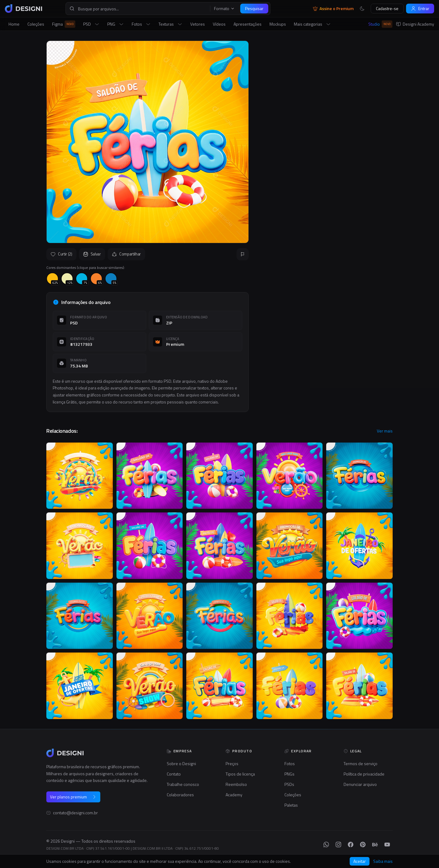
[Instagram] (338, 844)
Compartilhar (126, 254)
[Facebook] (351, 844)
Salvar (92, 254)
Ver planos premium (73, 797)
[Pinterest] (363, 844)
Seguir (378, 191)
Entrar (420, 8)
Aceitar (360, 861)
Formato (224, 9)
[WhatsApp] (326, 844)
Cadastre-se (387, 8)
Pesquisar (254, 8)
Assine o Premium (333, 9)
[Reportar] (243, 254)
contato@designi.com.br (75, 813)
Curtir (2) (61, 254)
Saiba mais (383, 861)
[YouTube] (387, 844)
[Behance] (375, 844)
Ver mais (385, 431)
